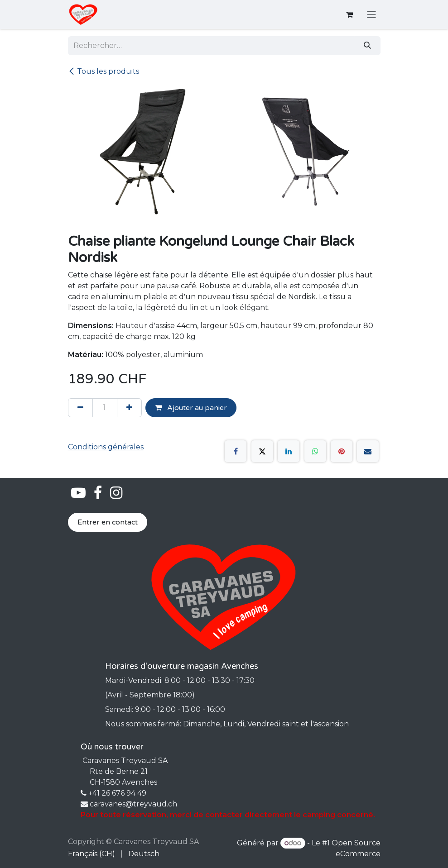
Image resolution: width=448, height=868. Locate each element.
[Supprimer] (80, 408)
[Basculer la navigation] (371, 15)
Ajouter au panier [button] (191, 408)
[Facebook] (236, 451)
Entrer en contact (108, 522)
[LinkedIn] (289, 451)
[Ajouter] (129, 408)
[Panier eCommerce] (350, 14)
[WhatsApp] (315, 451)
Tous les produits (104, 71)
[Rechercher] (367, 46)
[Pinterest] (342, 451)
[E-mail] (368, 451)
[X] (262, 451)
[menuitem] (92, 854)
